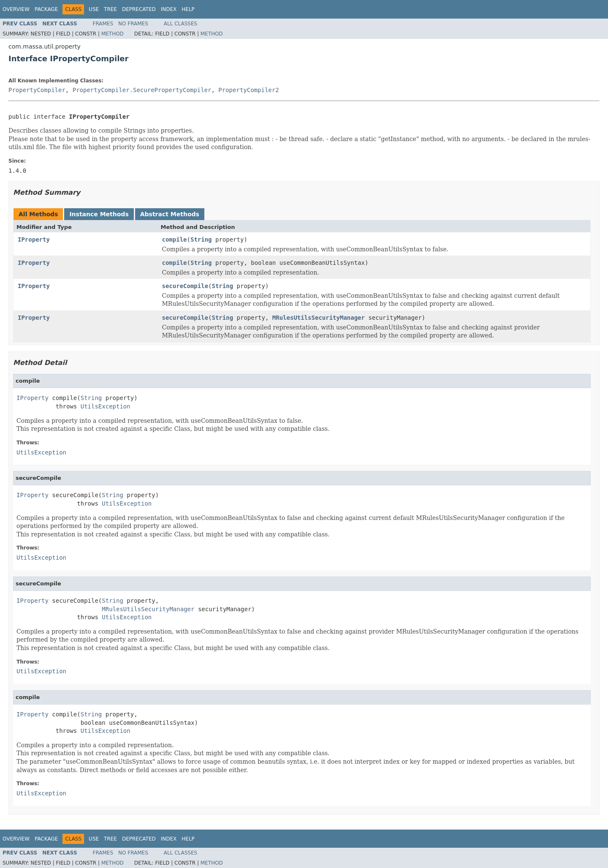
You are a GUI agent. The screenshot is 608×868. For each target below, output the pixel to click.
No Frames (133, 24)
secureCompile (185, 286)
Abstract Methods (170, 214)
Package (46, 9)
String (201, 239)
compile (175, 239)
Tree (110, 9)
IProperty (34, 239)
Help (188, 9)
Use (94, 9)
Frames (103, 24)
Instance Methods (99, 214)
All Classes (180, 24)
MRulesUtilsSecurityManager (319, 318)
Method (113, 34)
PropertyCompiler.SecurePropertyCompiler (142, 90)
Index (169, 9)
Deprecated (139, 9)
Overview (16, 9)
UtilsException (106, 406)
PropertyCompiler (37, 90)
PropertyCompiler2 (248, 90)
